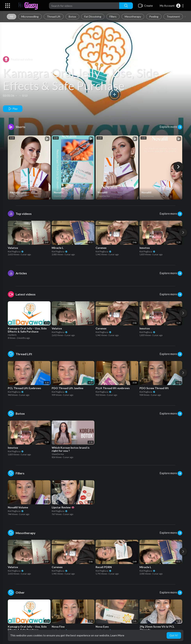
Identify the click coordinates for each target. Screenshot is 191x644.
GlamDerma (16, 196)
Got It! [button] (174, 635)
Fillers (113, 16)
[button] (172, 6)
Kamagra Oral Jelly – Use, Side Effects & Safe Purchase (81, 79)
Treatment (173, 16)
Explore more (171, 127)
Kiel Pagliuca (16, 251)
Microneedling (30, 16)
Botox (72, 16)
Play (13, 109)
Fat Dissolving (93, 16)
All (12, 16)
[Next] (178, 167)
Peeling (154, 16)
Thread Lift (54, 16)
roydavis (12, 335)
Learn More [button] (117, 635)
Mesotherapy (133, 16)
